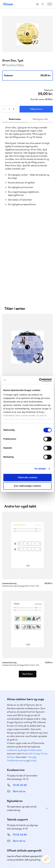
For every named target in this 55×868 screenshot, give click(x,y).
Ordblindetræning (16, 684)
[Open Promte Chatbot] (46, 859)
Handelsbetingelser (20, 860)
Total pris (48, 90)
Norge (32, 680)
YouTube (31, 841)
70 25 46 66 (20, 708)
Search (43, 4)
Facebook (24, 841)
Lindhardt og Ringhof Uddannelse (24, 673)
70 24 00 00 (20, 825)
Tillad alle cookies (27, 478)
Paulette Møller (15, 65)
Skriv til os (19, 715)
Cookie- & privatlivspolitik (34, 857)
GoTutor (11, 680)
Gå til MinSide (15, 798)
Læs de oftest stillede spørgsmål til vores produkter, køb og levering (25, 781)
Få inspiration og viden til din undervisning (22, 732)
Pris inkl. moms (37, 99)
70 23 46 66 (20, 758)
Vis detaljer (40, 469)
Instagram (17, 841)
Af (4, 65)
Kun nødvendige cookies (27, 486)
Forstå (33, 684)
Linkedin (38, 841)
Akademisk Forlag (31, 677)
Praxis (44, 677)
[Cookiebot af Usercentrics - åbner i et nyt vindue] (39, 380)
